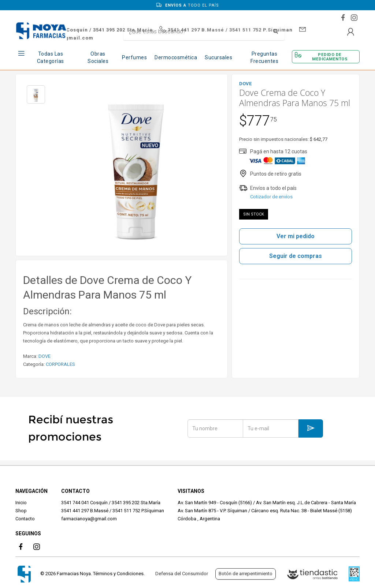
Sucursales (218, 57)
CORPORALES (60, 364)
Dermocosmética (176, 57)
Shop (21, 511)
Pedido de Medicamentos (330, 57)
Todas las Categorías (51, 57)
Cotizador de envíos (271, 197)
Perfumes (134, 57)
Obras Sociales (98, 57)
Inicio (21, 503)
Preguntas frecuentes (264, 57)
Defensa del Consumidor (182, 574)
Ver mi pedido (296, 236)
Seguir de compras (296, 256)
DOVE (44, 356)
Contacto (25, 519)
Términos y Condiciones (118, 574)
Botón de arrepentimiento (246, 574)
